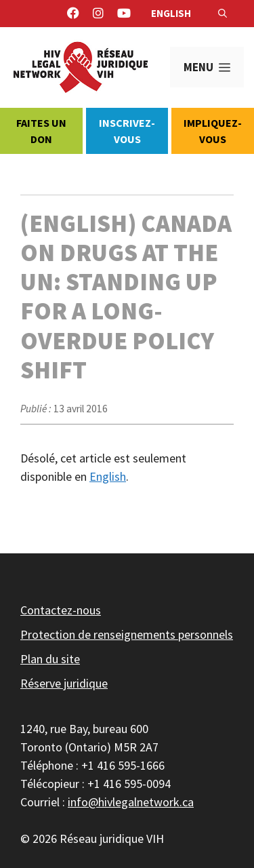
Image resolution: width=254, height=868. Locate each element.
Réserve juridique (64, 683)
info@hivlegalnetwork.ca (131, 802)
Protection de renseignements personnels (127, 634)
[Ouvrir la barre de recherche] (223, 14)
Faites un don (41, 131)
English (171, 13)
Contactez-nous (61, 610)
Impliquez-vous (213, 131)
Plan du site (50, 659)
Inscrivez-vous (127, 131)
